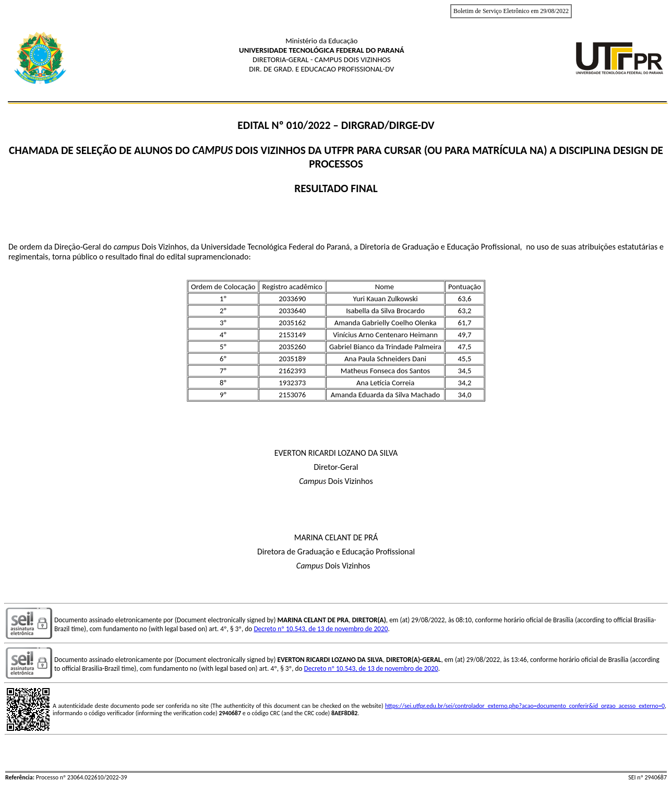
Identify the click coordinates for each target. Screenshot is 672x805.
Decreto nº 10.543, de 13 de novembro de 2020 (321, 629)
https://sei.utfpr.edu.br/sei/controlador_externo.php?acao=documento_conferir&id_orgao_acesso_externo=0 (525, 706)
